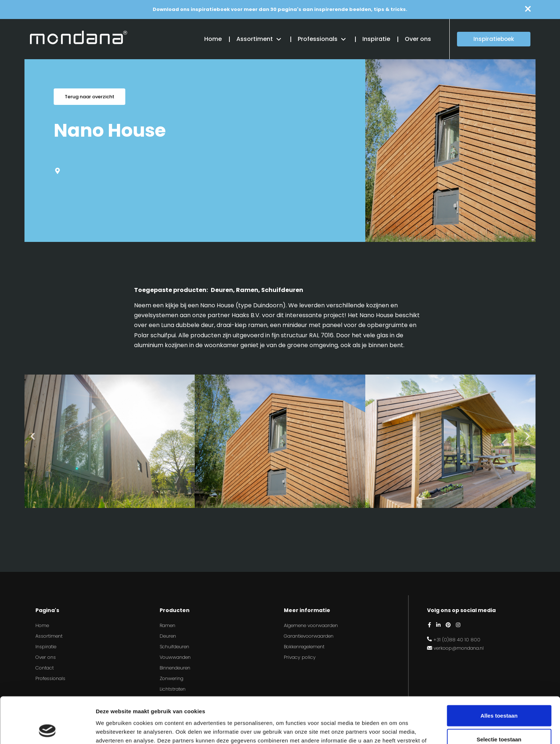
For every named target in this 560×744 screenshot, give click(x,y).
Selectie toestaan (499, 696)
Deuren (168, 636)
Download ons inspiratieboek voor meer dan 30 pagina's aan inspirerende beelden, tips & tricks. (280, 9)
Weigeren (499, 720)
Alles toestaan (499, 672)
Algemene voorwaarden (311, 625)
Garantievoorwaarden (309, 636)
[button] (33, 436)
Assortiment (255, 39)
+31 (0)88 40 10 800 (457, 640)
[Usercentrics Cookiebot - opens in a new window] (47, 730)
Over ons (418, 39)
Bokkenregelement (304, 647)
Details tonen (395, 730)
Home (213, 39)
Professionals (318, 39)
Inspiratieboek (494, 39)
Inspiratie (376, 39)
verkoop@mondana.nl (459, 648)
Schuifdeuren (174, 647)
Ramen (167, 625)
